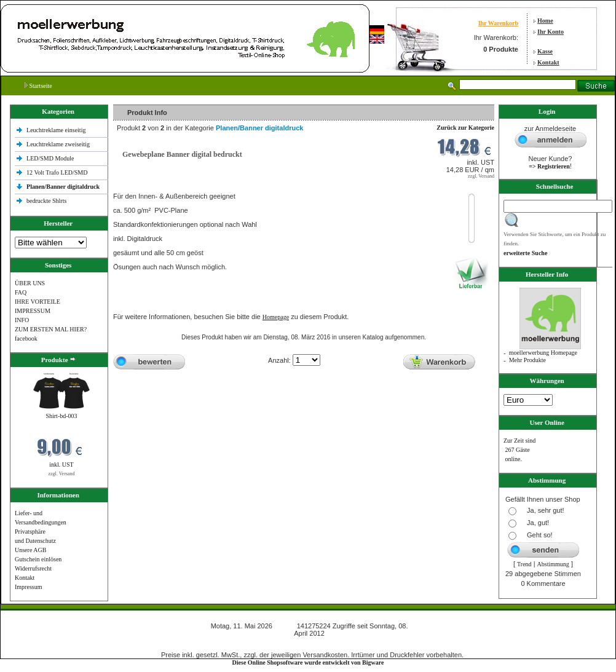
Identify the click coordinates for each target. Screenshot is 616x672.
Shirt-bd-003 (61, 416)
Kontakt (548, 62)
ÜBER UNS (30, 283)
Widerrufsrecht (33, 568)
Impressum (28, 587)
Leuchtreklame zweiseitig (59, 144)
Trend (524, 564)
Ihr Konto (551, 32)
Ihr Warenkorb (498, 23)
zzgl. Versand (62, 474)
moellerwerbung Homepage (543, 353)
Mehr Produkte (527, 360)
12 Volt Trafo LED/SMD (57, 172)
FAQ (21, 292)
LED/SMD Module (50, 158)
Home (545, 21)
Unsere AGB (30, 550)
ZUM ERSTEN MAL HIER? (51, 329)
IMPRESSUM (33, 311)
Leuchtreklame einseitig (57, 130)
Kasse (545, 51)
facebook (26, 338)
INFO (22, 320)
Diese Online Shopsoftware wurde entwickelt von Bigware (308, 662)
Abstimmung (553, 564)
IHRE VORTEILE (38, 302)
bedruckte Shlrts (46, 201)
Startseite (38, 86)
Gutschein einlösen (38, 559)
